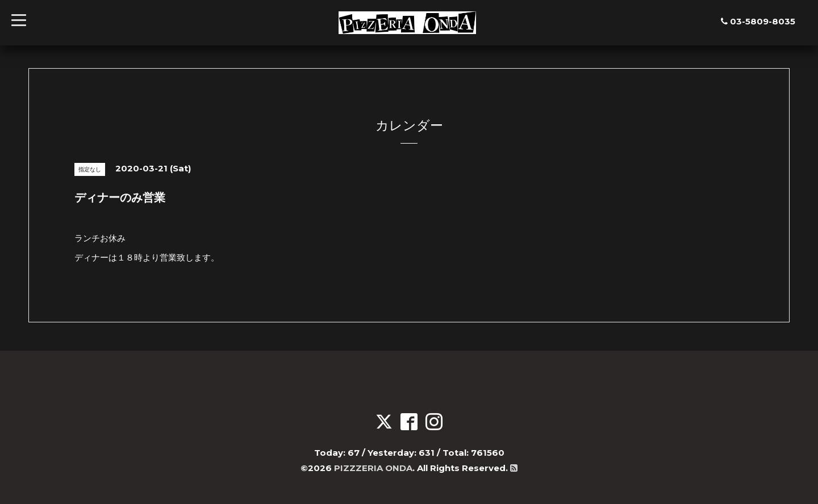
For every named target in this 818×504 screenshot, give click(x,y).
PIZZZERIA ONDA (373, 468)
